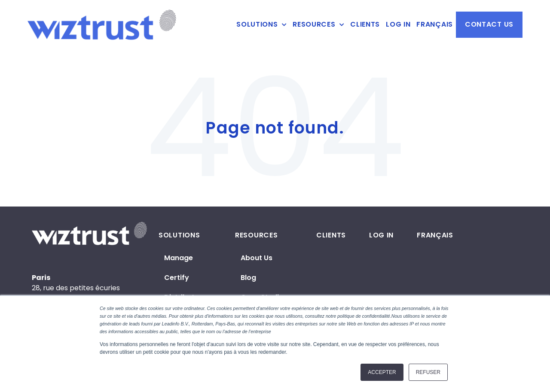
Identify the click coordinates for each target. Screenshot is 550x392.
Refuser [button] (428, 372)
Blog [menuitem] (248, 278)
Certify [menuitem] (177, 278)
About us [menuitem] (257, 258)
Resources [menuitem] (314, 24)
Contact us (489, 24)
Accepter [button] (382, 372)
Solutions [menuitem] (257, 24)
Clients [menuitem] (365, 24)
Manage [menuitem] (179, 258)
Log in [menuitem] (398, 24)
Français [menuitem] (435, 24)
